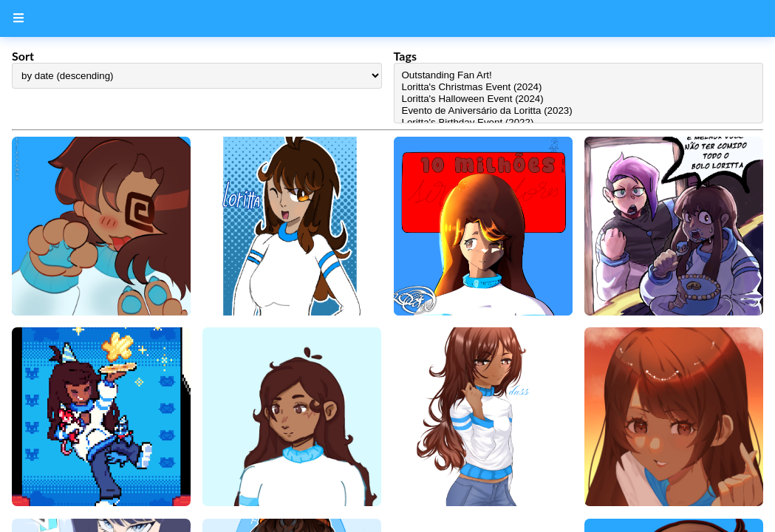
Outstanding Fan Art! (579, 75)
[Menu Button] (18, 18)
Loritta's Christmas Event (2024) (579, 87)
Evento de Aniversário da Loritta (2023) (579, 111)
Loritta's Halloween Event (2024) (579, 99)
